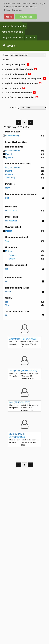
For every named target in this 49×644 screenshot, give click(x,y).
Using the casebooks (12, 37)
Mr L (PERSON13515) (20, 402)
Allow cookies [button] (26, 17)
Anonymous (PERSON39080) (23, 339)
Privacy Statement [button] (13, 10)
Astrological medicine (12, 32)
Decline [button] (9, 17)
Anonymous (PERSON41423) (23, 371)
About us (31, 37)
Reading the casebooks (14, 26)
